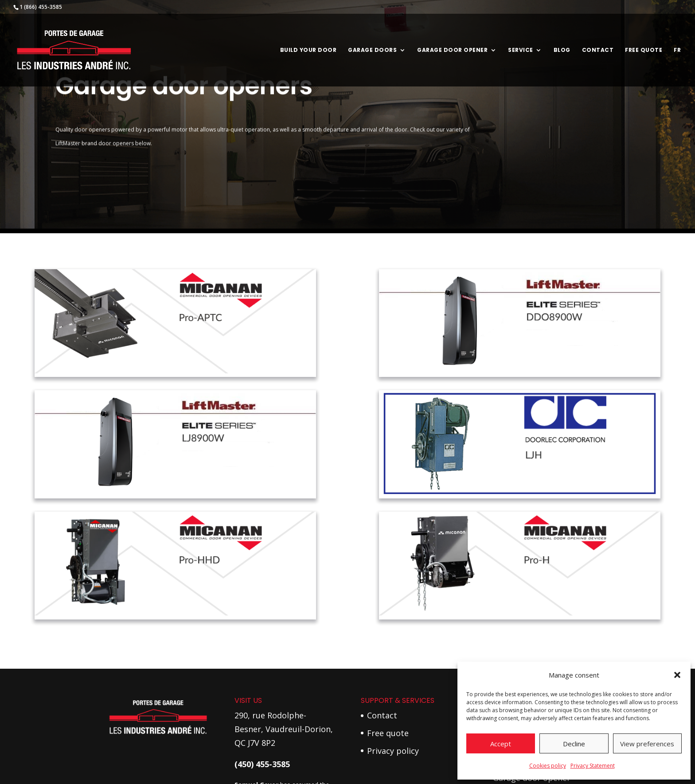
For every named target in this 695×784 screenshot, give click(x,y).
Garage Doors (372, 50)
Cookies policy (548, 766)
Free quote (388, 733)
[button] (677, 675)
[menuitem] (677, 67)
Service (521, 50)
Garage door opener (452, 50)
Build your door (308, 50)
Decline (574, 744)
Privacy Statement (593, 766)
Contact (598, 50)
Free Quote (644, 50)
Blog (562, 50)
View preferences (647, 744)
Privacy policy (393, 751)
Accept (501, 744)
